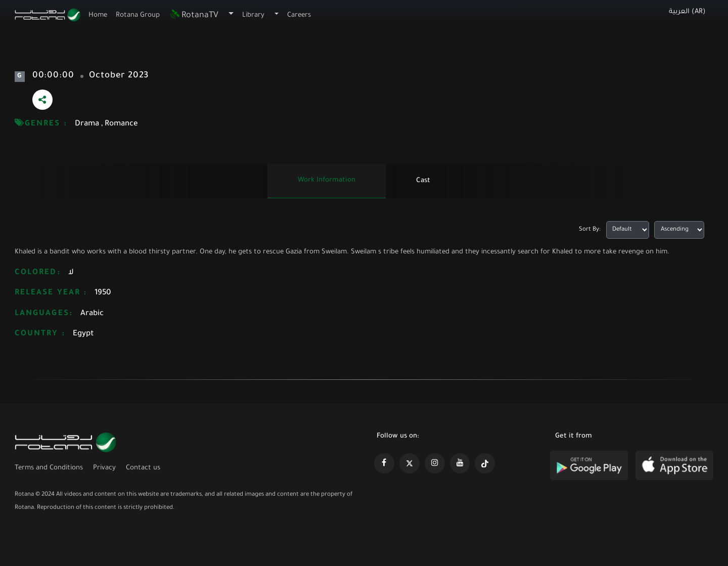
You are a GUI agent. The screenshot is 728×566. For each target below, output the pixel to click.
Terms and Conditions (49, 468)
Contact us (143, 468)
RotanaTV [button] (194, 16)
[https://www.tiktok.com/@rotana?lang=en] (485, 463)
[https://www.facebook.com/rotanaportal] (384, 463)
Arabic (92, 314)
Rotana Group (138, 15)
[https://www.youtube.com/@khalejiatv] (460, 463)
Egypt (83, 334)
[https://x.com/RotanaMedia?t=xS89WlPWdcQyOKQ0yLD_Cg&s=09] (409, 463)
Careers (299, 15)
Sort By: (590, 230)
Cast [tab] (423, 181)
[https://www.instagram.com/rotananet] (435, 463)
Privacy (104, 468)
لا (71, 273)
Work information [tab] (327, 180)
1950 (103, 293)
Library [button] (253, 15)
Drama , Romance (106, 124)
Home (98, 15)
